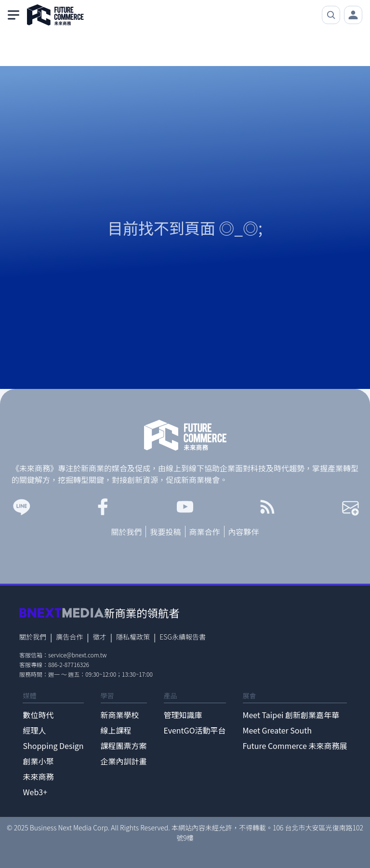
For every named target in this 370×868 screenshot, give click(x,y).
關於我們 (126, 532)
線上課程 (116, 730)
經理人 (34, 730)
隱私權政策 (133, 637)
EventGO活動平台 (195, 730)
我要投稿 (165, 532)
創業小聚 (38, 761)
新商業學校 (120, 715)
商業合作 (205, 532)
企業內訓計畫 (124, 761)
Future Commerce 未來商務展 (295, 746)
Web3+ (35, 792)
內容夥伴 (244, 532)
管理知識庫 (183, 715)
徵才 (100, 637)
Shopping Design (53, 746)
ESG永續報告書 (183, 637)
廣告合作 (69, 637)
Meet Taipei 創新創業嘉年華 (291, 715)
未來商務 (38, 776)
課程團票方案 (124, 746)
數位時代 (38, 715)
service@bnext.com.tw (78, 655)
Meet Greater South (277, 730)
